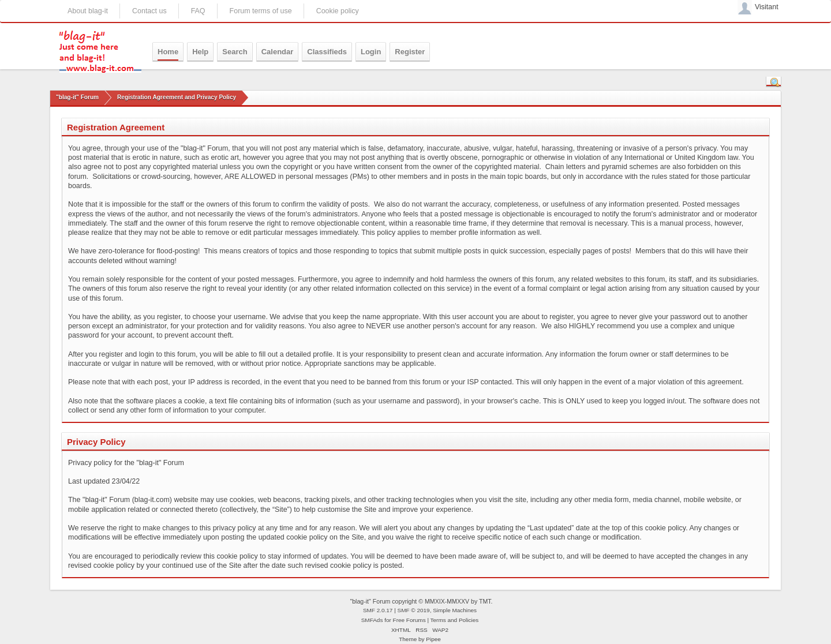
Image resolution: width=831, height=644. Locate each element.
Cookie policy (338, 11)
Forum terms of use (261, 11)
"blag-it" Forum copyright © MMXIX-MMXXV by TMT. (421, 601)
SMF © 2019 (414, 610)
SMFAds (372, 620)
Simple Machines (455, 610)
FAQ (198, 11)
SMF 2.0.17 (378, 610)
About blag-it (88, 11)
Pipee (433, 639)
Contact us (149, 11)
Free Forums (409, 620)
